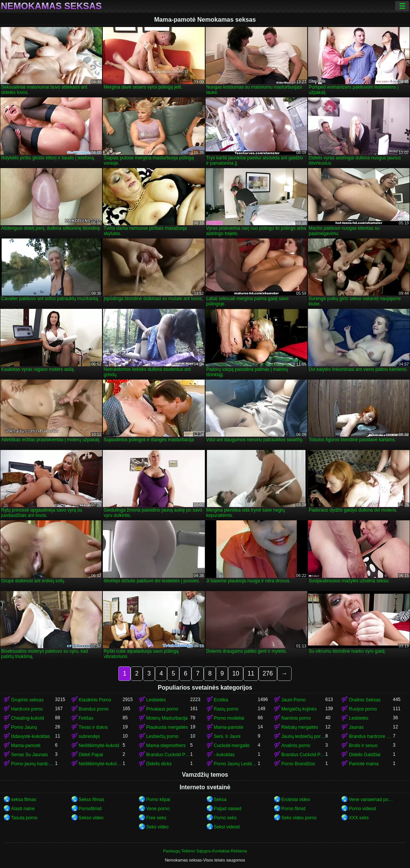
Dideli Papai (91, 755)
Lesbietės (156, 700)
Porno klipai (158, 800)
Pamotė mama (364, 764)
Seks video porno (299, 818)
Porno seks (225, 818)
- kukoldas (224, 755)
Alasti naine (23, 809)
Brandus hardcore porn (371, 736)
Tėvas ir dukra (93, 727)
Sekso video (91, 818)
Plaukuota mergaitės (167, 727)
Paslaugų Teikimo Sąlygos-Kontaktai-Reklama (205, 851)
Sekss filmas (92, 800)
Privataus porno (162, 709)
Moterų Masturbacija (167, 718)
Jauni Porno (294, 700)
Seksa (220, 800)
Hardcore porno (27, 709)
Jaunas (356, 727)
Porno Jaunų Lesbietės (236, 764)
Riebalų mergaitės (300, 727)
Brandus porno (94, 709)
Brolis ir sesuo (363, 746)
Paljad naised (228, 809)
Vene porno (158, 809)
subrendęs (89, 736)
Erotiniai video (296, 800)
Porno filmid (293, 809)
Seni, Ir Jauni (227, 736)
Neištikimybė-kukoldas (101, 764)
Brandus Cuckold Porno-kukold (168, 755)
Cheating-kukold (28, 718)
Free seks (156, 818)
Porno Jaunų (24, 727)
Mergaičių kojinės (299, 709)
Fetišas (86, 718)
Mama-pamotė (229, 727)
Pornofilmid (90, 809)
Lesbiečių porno (162, 736)
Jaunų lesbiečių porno (303, 736)
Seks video (157, 827)
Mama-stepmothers (166, 746)
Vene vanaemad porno (371, 800)
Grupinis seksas (27, 700)
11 (251, 673)
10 (236, 673)
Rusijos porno (363, 709)
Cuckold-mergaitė (232, 746)
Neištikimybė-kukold (99, 746)
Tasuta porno (24, 818)
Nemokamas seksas (51, 6)
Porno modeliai (229, 718)
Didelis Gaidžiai (365, 755)
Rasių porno (226, 709)
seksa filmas (24, 800)
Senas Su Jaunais (30, 755)
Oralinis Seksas (365, 700)
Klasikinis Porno (95, 700)
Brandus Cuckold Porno (303, 755)
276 (268, 673)
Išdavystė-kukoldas (30, 736)
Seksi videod (227, 827)
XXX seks (359, 818)
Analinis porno (296, 746)
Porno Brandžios (298, 764)
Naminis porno (296, 718)
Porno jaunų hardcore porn (33, 764)
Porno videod (362, 809)
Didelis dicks (159, 764)
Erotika (221, 700)
